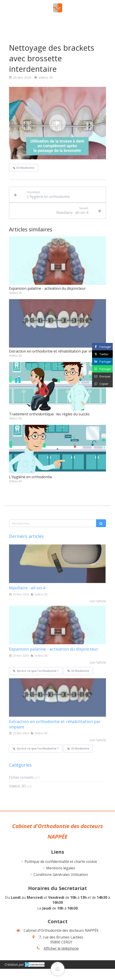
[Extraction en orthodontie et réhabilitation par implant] (57, 697)
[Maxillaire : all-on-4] (57, 564)
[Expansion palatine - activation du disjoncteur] (57, 625)
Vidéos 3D (17, 786)
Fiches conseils (21, 777)
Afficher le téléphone (61, 948)
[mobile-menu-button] (58, 969)
